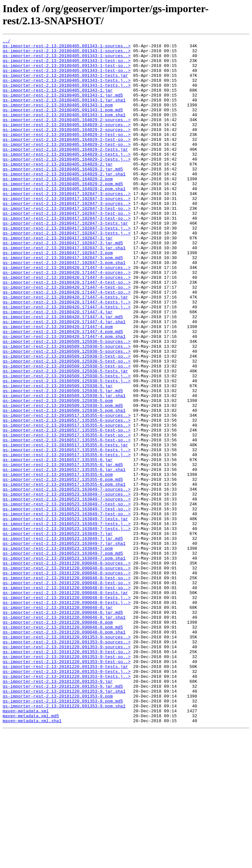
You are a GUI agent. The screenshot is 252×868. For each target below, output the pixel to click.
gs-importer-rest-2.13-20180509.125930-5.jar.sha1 (64, 467)
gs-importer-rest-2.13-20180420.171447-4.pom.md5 (63, 390)
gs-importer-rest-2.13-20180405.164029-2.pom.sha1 (64, 219)
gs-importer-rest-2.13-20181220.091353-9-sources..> (67, 757)
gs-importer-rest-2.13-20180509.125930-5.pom (58, 473)
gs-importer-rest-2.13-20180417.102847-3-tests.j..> (67, 266)
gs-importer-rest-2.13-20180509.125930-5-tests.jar (65, 438)
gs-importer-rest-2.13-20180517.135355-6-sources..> (67, 491)
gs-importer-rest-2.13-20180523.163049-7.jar (58, 633)
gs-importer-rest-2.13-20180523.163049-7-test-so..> (67, 597)
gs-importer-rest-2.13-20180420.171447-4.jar (58, 367)
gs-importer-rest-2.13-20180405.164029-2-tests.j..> (67, 178)
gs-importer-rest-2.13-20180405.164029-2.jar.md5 (63, 195)
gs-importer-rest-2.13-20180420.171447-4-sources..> (67, 314)
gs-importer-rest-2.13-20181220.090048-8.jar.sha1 (64, 733)
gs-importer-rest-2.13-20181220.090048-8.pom (58, 739)
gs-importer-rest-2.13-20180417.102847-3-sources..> (67, 225)
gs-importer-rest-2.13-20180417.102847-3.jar (58, 278)
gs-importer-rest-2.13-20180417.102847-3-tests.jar (65, 260)
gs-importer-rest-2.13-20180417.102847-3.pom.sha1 (64, 308)
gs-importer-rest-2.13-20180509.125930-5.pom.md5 (63, 479)
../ (6, 42)
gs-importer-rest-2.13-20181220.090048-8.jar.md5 (63, 727)
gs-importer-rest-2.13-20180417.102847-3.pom (58, 296)
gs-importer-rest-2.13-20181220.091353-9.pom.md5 (63, 834)
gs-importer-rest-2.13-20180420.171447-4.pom (58, 385)
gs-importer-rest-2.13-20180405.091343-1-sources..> (67, 48)
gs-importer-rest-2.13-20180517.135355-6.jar (58, 544)
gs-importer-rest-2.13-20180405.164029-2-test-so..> (67, 154)
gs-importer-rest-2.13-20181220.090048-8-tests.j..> (67, 710)
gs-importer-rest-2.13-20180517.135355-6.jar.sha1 (64, 556)
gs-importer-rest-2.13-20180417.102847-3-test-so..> (67, 243)
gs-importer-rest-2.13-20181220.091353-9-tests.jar (65, 792)
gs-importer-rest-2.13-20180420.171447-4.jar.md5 (63, 373)
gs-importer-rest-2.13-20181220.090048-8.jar (58, 722)
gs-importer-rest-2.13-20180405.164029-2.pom (58, 207)
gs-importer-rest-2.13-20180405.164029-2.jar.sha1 (64, 201)
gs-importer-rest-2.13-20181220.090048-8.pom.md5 (63, 745)
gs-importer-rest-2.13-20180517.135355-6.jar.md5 (63, 550)
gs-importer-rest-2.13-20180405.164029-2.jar (58, 189)
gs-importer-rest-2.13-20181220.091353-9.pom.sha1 (64, 840)
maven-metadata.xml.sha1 (32, 857)
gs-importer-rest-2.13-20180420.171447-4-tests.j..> (67, 355)
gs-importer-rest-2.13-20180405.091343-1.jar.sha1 (64, 113)
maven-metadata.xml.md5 (31, 852)
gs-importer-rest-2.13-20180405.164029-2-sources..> (67, 136)
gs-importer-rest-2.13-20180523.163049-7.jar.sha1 (64, 645)
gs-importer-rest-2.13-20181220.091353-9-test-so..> (67, 775)
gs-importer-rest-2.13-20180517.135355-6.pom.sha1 (64, 574)
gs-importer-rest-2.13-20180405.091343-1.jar (58, 101)
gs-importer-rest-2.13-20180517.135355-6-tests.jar (65, 526)
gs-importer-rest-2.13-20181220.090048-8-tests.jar (65, 704)
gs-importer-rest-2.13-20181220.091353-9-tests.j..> (67, 798)
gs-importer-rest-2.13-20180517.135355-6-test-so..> (67, 509)
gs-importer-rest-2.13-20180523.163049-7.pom (58, 651)
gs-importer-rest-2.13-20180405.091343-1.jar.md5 (63, 107)
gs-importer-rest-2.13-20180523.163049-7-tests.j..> (67, 621)
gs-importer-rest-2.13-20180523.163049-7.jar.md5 (63, 639)
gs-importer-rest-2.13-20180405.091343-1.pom (58, 119)
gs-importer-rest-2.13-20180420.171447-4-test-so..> (67, 331)
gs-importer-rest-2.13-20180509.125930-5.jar (58, 456)
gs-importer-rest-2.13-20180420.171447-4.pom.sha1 (64, 396)
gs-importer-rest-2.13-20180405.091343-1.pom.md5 (63, 124)
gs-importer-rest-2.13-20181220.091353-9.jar (58, 810)
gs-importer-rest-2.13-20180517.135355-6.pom (58, 562)
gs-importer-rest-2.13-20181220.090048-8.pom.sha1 (64, 751)
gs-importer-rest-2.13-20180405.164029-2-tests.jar (65, 172)
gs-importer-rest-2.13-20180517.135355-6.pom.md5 (63, 568)
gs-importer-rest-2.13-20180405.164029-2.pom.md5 (63, 213)
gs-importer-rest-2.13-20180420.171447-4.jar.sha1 (64, 379)
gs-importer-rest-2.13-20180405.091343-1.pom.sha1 (64, 130)
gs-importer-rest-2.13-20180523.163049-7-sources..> (67, 580)
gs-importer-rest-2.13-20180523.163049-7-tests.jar (65, 615)
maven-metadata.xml (26, 846)
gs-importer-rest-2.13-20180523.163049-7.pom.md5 (63, 657)
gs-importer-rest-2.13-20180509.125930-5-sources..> (67, 402)
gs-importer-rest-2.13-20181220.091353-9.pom (58, 828)
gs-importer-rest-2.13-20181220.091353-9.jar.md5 (63, 816)
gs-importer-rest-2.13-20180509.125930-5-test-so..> (67, 420)
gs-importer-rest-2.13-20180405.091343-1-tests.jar (65, 83)
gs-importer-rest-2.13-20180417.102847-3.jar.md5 (63, 284)
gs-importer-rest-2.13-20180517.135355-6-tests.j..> (67, 532)
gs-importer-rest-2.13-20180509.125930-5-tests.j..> (67, 444)
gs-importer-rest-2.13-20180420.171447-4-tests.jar (65, 349)
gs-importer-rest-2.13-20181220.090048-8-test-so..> (67, 686)
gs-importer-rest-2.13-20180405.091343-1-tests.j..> (67, 89)
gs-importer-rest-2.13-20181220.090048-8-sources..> (67, 668)
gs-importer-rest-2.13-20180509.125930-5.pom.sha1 (64, 485)
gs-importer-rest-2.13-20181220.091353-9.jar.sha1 (64, 822)
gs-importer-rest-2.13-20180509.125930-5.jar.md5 (63, 461)
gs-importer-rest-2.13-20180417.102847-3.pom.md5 (63, 302)
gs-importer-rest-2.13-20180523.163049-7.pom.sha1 (64, 662)
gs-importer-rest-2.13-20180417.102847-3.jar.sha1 (64, 290)
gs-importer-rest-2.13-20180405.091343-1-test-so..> (67, 65)
